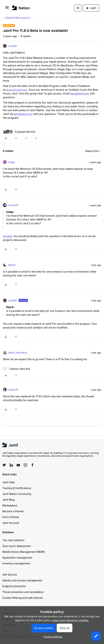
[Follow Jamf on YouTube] (18, 465)
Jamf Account (11, 523)
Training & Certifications (17, 488)
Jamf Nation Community (17, 494)
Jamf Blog (8, 500)
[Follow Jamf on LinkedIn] (11, 465)
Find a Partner (11, 517)
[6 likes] (19, 132)
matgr (12, 162)
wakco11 (13, 390)
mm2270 (13, 205)
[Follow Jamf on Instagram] (25, 465)
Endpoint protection (14, 586)
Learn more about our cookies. (71, 620)
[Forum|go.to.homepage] (21, 8)
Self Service (10, 575)
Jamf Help (9, 482)
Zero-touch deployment (17, 546)
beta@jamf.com (80, 93)
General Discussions (18, 18)
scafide (13, 46)
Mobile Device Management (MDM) (24, 552)
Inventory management (16, 563)
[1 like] (17, 369)
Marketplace (10, 505)
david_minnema (18, 352)
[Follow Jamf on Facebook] (32, 465)
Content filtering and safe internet (23, 598)
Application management (17, 558)
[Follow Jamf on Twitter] (4, 465)
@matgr (8, 236)
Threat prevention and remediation (23, 592)
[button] (7, 9)
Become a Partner (13, 511)
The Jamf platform (13, 540)
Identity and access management (22, 580)
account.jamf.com (17, 90)
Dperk (12, 265)
